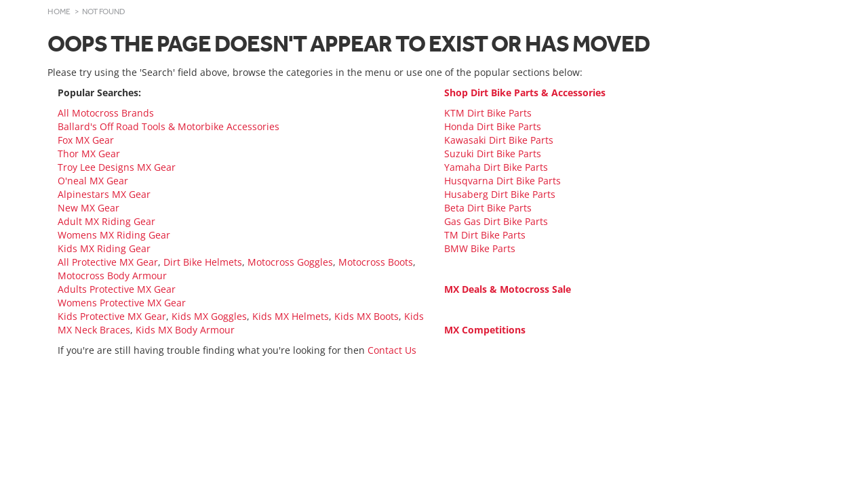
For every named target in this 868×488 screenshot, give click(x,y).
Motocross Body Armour (112, 276)
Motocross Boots (376, 262)
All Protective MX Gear (108, 262)
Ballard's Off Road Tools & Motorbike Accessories (169, 126)
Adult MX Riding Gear (106, 221)
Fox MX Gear (86, 140)
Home (59, 12)
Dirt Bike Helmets (203, 262)
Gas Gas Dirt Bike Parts (496, 221)
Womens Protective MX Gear (122, 303)
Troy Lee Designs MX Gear (117, 167)
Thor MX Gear (89, 154)
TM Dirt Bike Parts (485, 235)
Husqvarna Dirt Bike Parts (502, 181)
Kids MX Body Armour (185, 330)
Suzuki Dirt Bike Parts (493, 154)
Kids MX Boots (367, 316)
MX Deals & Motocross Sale (508, 289)
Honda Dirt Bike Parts (493, 126)
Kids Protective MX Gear (112, 316)
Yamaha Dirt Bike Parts (496, 167)
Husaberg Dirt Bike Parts (500, 194)
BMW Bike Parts (480, 248)
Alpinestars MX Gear (104, 194)
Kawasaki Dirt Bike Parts (499, 140)
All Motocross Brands (106, 113)
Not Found (104, 12)
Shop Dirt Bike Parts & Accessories (525, 93)
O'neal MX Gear (93, 181)
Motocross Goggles (290, 262)
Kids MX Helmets (291, 316)
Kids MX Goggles (209, 316)
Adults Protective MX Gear (117, 289)
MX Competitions (485, 330)
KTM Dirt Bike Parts (488, 113)
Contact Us (392, 350)
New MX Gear (88, 208)
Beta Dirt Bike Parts (488, 208)
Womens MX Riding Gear (114, 235)
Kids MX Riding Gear (104, 248)
